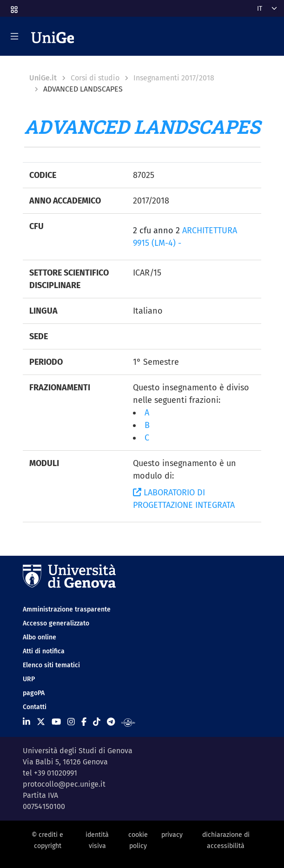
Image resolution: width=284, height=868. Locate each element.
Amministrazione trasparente (67, 609)
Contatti (35, 707)
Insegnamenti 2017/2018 (174, 78)
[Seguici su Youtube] (56, 722)
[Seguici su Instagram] (71, 722)
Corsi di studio (95, 78)
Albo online (40, 637)
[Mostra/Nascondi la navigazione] (14, 36)
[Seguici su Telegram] (111, 722)
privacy (172, 835)
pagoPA (34, 693)
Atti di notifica (44, 651)
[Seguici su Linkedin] (26, 722)
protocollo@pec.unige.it (64, 784)
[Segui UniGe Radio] (128, 722)
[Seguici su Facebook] (84, 722)
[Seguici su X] (41, 722)
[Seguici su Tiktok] (97, 722)
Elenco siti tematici (51, 665)
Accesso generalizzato (56, 623)
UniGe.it (43, 78)
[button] (13, 7)
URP (29, 679)
